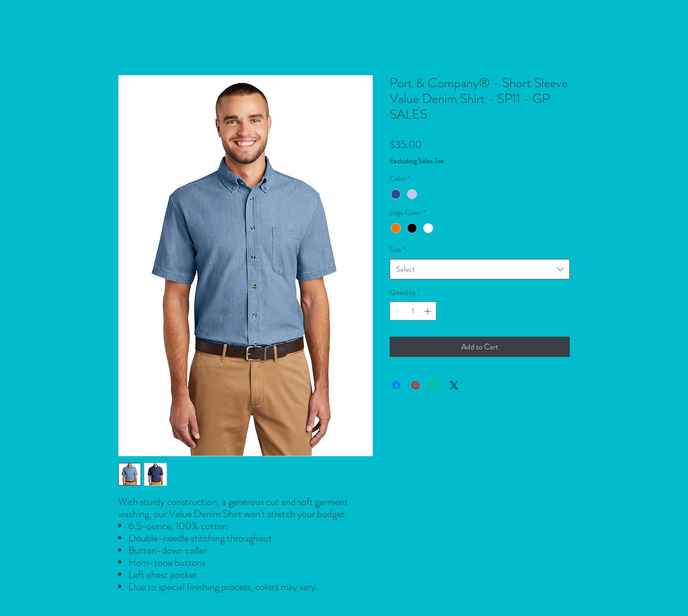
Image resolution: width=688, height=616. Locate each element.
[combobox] (480, 269)
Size (398, 249)
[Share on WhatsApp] (435, 385)
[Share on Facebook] (396, 385)
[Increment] (428, 311)
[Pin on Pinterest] (416, 385)
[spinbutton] (413, 311)
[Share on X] (454, 385)
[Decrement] (398, 311)
